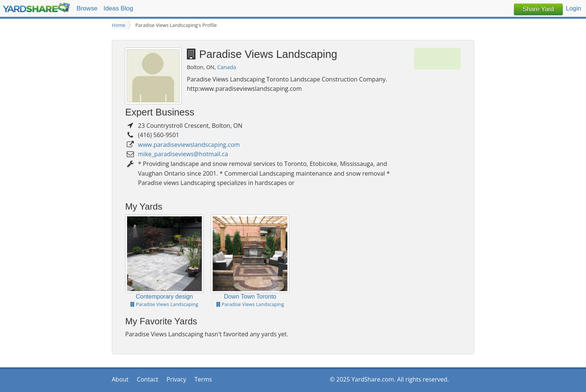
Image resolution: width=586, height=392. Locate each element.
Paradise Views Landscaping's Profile (176, 25)
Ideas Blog (118, 8)
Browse (87, 8)
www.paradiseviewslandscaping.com (189, 145)
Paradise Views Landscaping (164, 304)
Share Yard (538, 9)
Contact (147, 379)
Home (118, 25)
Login (573, 8)
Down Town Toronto (250, 297)
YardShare (36, 8)
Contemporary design (164, 297)
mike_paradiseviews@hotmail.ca (183, 154)
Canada (227, 67)
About (120, 379)
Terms (203, 379)
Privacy (177, 379)
